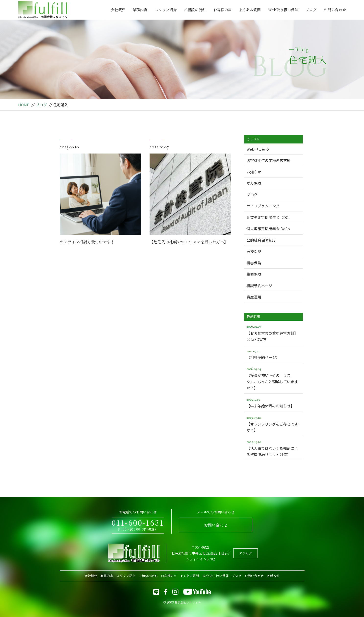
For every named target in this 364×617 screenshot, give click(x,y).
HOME (24, 105)
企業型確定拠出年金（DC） (269, 217)
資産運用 (254, 297)
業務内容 (140, 10)
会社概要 (118, 10)
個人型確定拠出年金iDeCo (268, 229)
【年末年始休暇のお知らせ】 (273, 402)
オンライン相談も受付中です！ (87, 242)
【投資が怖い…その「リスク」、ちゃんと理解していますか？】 (273, 378)
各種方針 (273, 576)
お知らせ (254, 172)
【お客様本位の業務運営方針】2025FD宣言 (273, 332)
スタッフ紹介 (166, 10)
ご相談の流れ (195, 10)
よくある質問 (250, 10)
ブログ (311, 10)
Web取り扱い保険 (283, 10)
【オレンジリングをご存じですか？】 (273, 424)
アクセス (246, 553)
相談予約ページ (259, 286)
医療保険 (254, 251)
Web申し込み (258, 149)
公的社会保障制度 (261, 240)
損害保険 (254, 263)
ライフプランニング (263, 206)
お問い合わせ (335, 10)
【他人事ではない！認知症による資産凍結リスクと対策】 (273, 448)
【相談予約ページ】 (273, 354)
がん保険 (254, 183)
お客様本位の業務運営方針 (269, 160)
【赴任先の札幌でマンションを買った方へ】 (189, 242)
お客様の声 (222, 10)
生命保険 (254, 274)
